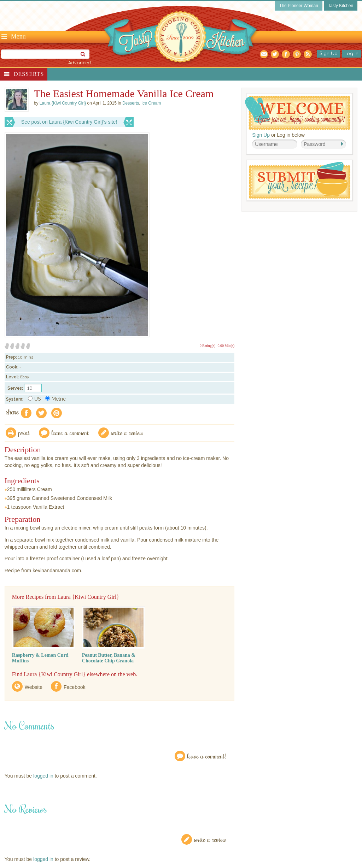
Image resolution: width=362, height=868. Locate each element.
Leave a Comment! (207, 756)
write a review (127, 433)
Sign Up (329, 54)
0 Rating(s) (208, 346)
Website (34, 687)
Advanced (80, 63)
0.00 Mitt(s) (226, 346)
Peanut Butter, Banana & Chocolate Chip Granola (109, 658)
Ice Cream (151, 103)
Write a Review (210, 839)
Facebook (74, 687)
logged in (43, 776)
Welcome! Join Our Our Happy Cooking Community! (298, 113)
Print (24, 433)
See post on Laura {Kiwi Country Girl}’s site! (69, 122)
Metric (56, 399)
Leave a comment (70, 433)
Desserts (29, 74)
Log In (351, 54)
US (34, 399)
